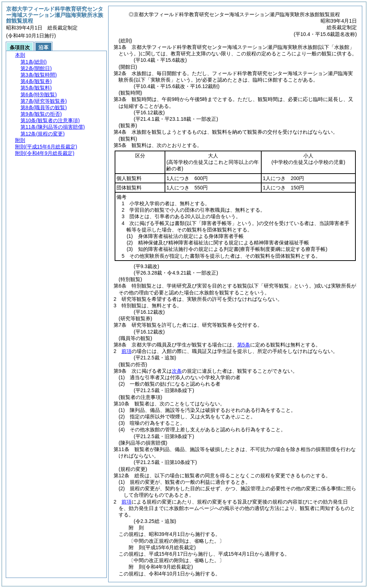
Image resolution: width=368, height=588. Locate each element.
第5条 (244, 345)
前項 (126, 351)
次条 (177, 371)
